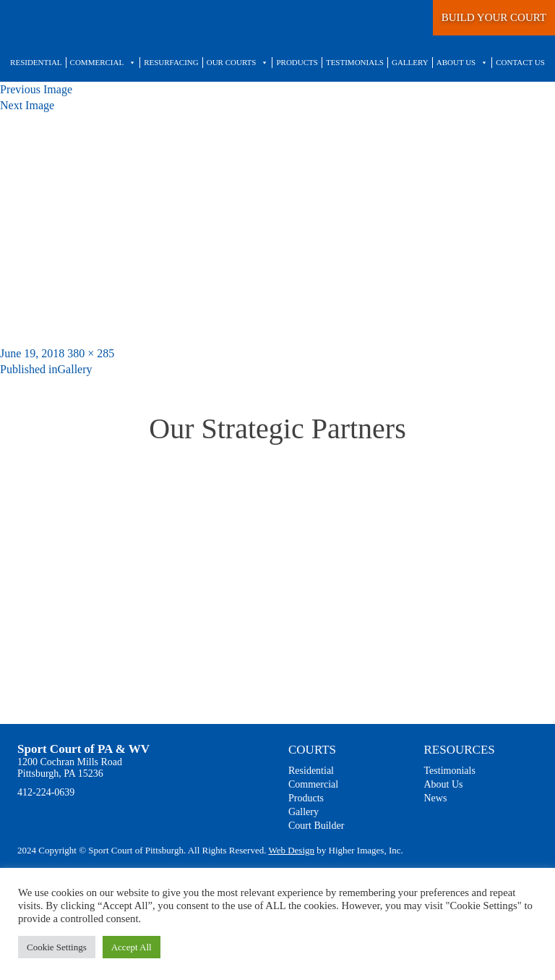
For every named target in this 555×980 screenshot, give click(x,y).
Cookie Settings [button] (57, 947)
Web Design (291, 850)
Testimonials (355, 62)
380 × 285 (91, 353)
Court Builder (316, 826)
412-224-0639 (46, 792)
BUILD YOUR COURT (494, 17)
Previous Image (36, 89)
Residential (36, 62)
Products (297, 62)
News (436, 798)
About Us (462, 63)
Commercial (103, 63)
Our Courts (238, 63)
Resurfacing (171, 62)
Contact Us (520, 62)
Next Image (27, 105)
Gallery (410, 62)
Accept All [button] (132, 947)
